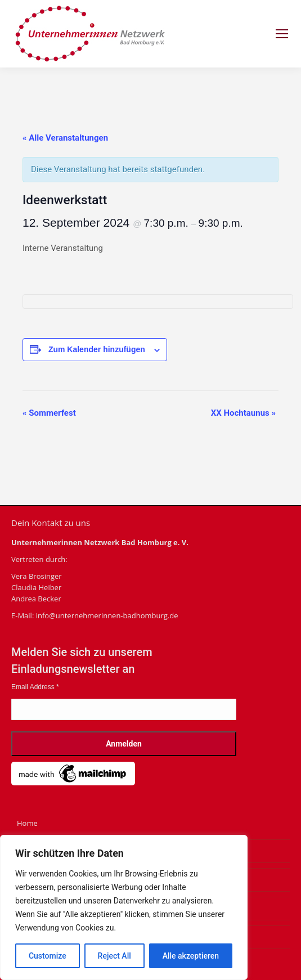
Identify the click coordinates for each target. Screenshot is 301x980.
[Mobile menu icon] (282, 34)
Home (27, 823)
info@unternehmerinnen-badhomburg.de (107, 615)
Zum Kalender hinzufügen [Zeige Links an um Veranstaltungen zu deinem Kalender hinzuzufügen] (97, 349)
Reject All (114, 956)
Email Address (35, 687)
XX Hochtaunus (243, 413)
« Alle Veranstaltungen (65, 138)
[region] (124, 907)
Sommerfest (49, 413)
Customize (48, 956)
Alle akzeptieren (191, 956)
